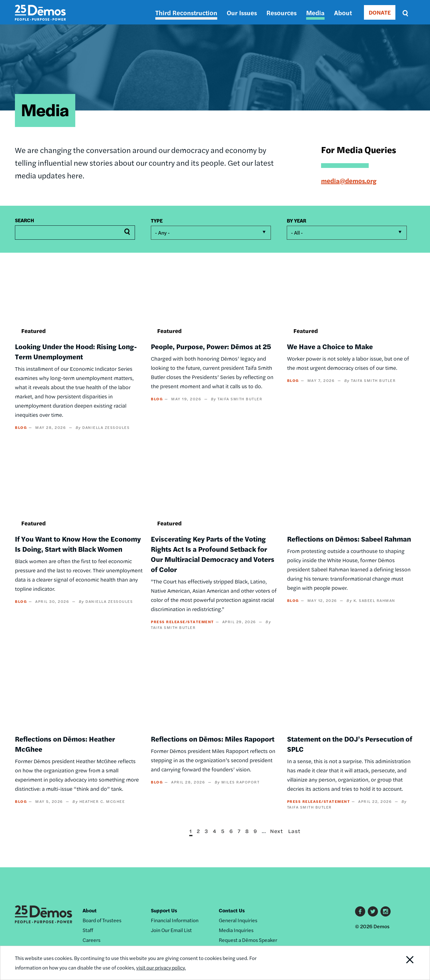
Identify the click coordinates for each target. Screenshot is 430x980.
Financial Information (175, 920)
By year (296, 220)
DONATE (380, 12)
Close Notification (402, 963)
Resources (282, 13)
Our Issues (242, 13)
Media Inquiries (236, 930)
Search (24, 220)
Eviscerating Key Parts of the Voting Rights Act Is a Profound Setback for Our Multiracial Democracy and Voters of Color (213, 554)
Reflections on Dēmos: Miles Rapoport (213, 739)
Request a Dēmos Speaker (248, 940)
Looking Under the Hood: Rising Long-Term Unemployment (76, 351)
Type (157, 220)
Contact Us (232, 910)
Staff (88, 930)
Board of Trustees (102, 920)
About (343, 13)
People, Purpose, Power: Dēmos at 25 (211, 346)
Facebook (360, 911)
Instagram (386, 911)
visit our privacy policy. (162, 967)
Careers (91, 940)
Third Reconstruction (186, 13)
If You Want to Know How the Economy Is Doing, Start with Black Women (78, 544)
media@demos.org (349, 180)
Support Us (164, 910)
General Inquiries (238, 920)
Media (315, 13)
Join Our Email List (171, 930)
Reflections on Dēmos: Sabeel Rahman (349, 539)
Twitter (373, 911)
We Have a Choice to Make (330, 346)
